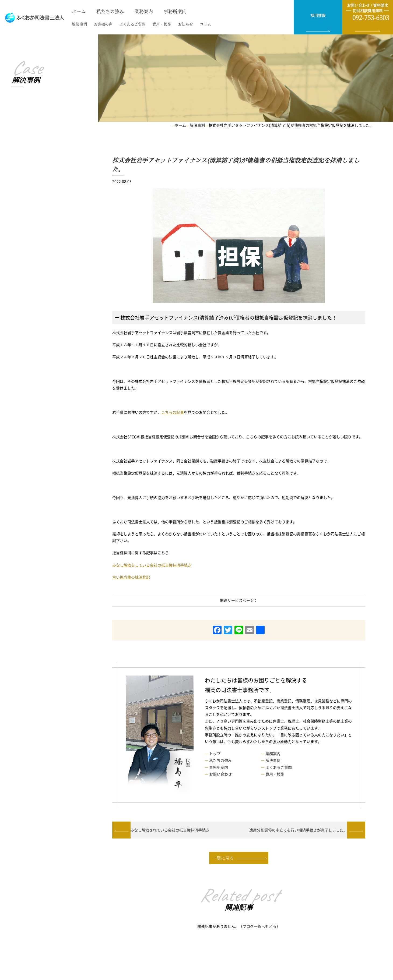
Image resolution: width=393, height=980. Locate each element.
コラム (190, 24)
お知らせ (173, 24)
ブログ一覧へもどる (259, 928)
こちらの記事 (173, 412)
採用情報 (318, 15)
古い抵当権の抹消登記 (131, 577)
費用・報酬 (152, 24)
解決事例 (78, 24)
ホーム (77, 11)
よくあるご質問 (125, 24)
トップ (215, 753)
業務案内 (139, 11)
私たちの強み (107, 11)
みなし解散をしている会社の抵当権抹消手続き (152, 565)
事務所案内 (169, 11)
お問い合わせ (220, 774)
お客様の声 (99, 24)
